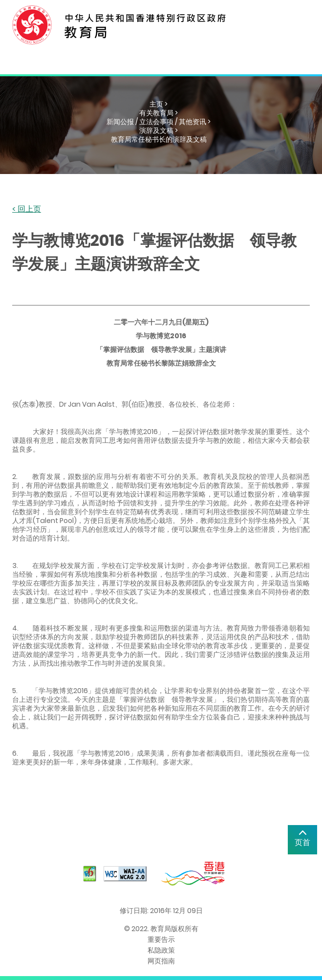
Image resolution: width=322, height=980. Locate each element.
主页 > (159, 104)
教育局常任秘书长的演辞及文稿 (159, 139)
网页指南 (161, 961)
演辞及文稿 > (159, 131)
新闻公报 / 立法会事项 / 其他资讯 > (159, 122)
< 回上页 (27, 209)
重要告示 (161, 939)
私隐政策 (161, 950)
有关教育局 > (159, 113)
